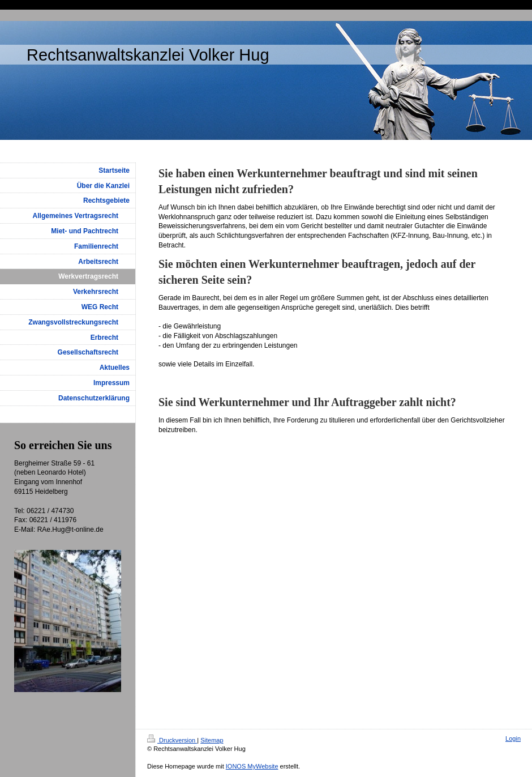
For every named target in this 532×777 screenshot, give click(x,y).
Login (513, 738)
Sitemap (212, 740)
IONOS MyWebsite (252, 766)
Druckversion (172, 740)
